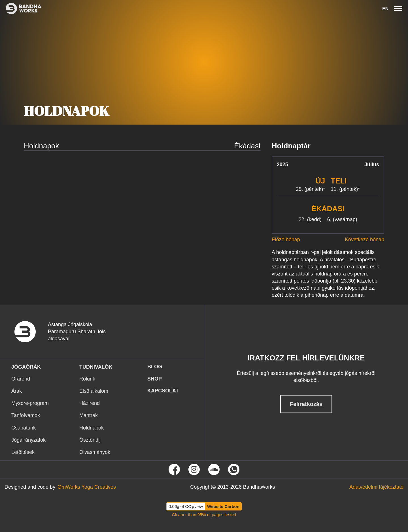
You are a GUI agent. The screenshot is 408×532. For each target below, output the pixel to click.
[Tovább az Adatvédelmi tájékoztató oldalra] (376, 487)
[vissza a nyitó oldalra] (30, 332)
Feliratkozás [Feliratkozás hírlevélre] (306, 404)
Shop (155, 379)
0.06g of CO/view (186, 507)
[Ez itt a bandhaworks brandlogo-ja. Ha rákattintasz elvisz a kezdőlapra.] (21, 8)
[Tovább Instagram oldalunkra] (194, 469)
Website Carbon (223, 506)
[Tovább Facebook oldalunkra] (174, 469)
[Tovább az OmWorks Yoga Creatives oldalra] (87, 487)
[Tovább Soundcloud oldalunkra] (214, 469)
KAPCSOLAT (163, 391)
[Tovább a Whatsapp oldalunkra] (234, 469)
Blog (155, 367)
